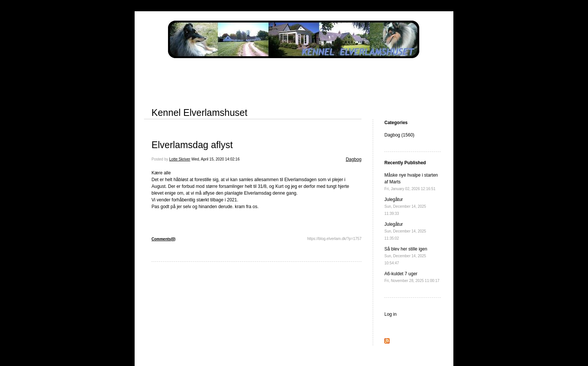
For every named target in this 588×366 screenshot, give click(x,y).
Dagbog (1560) (399, 135)
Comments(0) (163, 239)
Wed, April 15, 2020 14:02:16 (215, 159)
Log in (391, 314)
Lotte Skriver (180, 159)
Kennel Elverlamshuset (199, 112)
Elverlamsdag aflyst (192, 145)
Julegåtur (405, 206)
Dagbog (354, 159)
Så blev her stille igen (406, 256)
